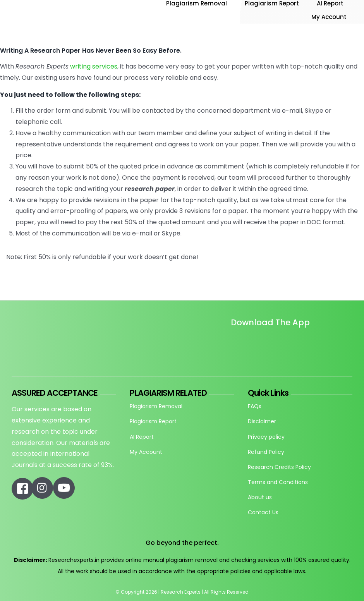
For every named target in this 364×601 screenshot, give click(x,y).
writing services (94, 66)
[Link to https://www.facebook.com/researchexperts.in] (22, 489)
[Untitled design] (232, 344)
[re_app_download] (313, 339)
